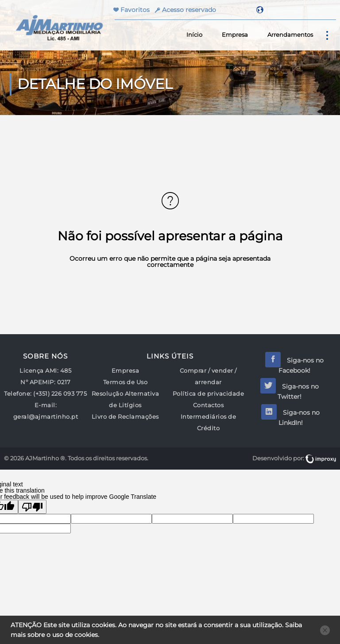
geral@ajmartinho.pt (46, 417)
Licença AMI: (39, 371)
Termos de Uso (126, 382)
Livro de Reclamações (125, 417)
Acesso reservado (189, 10)
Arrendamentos (290, 35)
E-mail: (46, 405)
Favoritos (134, 10)
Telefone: (18, 394)
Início (194, 35)
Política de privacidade (209, 394)
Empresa (235, 35)
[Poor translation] (32, 507)
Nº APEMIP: (38, 382)
